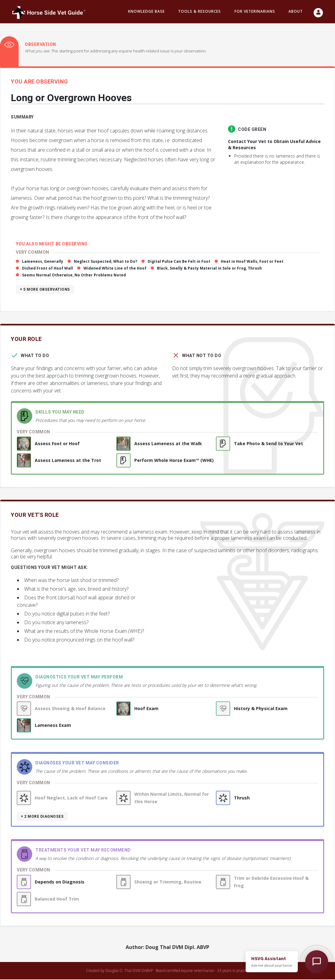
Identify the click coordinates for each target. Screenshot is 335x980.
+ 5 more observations (45, 290)
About (296, 12)
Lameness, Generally (43, 262)
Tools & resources (199, 12)
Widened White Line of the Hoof (115, 269)
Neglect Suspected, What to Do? (105, 262)
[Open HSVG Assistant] (317, 962)
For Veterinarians (255, 12)
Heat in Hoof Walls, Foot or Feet (252, 262)
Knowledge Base (146, 12)
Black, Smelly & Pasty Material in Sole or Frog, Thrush (209, 269)
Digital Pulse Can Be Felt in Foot (179, 262)
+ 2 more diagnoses (42, 817)
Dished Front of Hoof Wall (47, 269)
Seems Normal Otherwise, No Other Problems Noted (74, 276)
